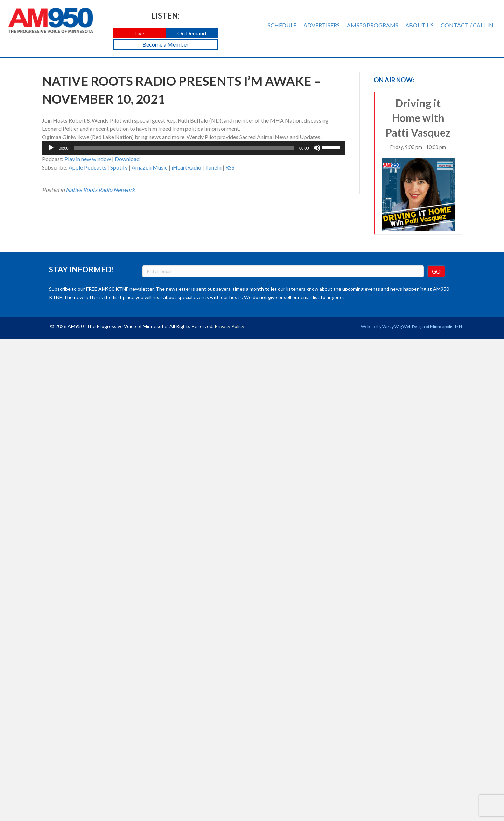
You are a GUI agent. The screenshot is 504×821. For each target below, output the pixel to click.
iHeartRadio (186, 167)
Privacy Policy (229, 326)
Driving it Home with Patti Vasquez (418, 164)
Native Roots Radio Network (100, 190)
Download (127, 159)
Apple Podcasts (87, 167)
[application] (194, 148)
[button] (139, 33)
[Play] (51, 148)
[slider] (184, 148)
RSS (230, 167)
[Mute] (317, 148)
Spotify (119, 167)
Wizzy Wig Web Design (404, 327)
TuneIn (213, 167)
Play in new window (88, 159)
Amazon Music (150, 167)
